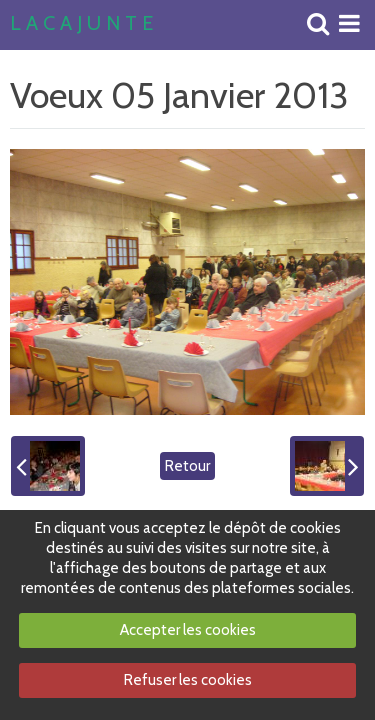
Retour (187, 466)
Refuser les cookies (188, 680)
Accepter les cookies (188, 630)
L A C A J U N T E (81, 24)
